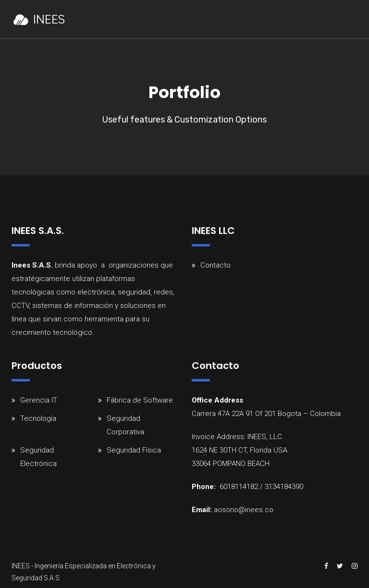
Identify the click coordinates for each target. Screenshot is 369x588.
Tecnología (38, 418)
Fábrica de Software (140, 400)
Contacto (215, 265)
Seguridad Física (134, 450)
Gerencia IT (39, 400)
